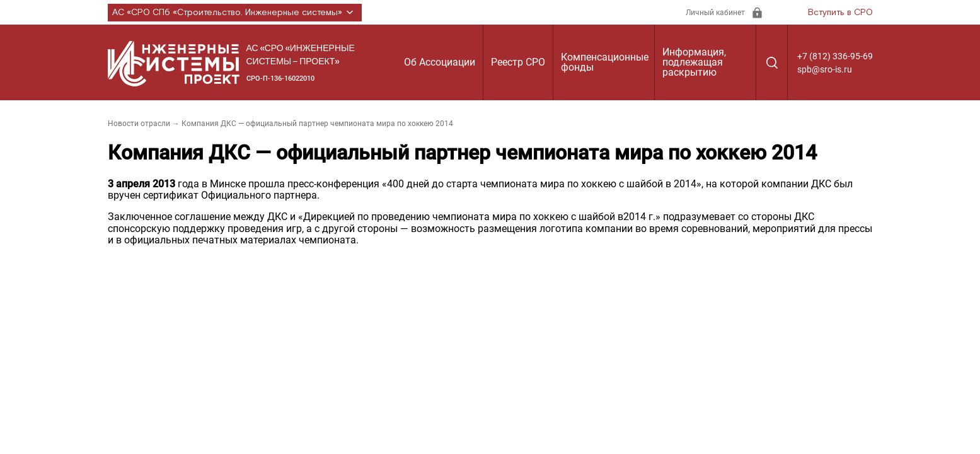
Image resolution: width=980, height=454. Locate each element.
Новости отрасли (139, 124)
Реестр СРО (518, 62)
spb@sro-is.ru (825, 69)
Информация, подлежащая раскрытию (694, 62)
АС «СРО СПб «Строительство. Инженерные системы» (235, 13)
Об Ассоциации (440, 62)
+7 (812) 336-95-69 (835, 56)
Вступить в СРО (840, 13)
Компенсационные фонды (605, 62)
